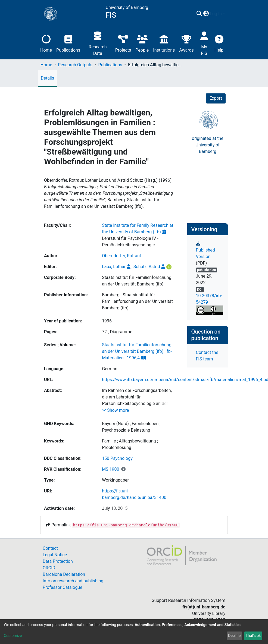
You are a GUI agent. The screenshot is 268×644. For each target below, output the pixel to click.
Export (216, 98)
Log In (216, 14)
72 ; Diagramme (117, 332)
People (142, 43)
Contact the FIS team (207, 356)
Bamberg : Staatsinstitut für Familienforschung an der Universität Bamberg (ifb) (137, 301)
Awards (186, 43)
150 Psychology (117, 458)
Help (219, 43)
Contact (50, 548)
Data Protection (58, 561)
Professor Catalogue (63, 587)
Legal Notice (55, 555)
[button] (206, 14)
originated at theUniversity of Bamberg (208, 145)
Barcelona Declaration (64, 574)
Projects (123, 43)
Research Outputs (75, 65)
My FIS (204, 43)
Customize (13, 636)
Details (47, 78)
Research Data (98, 43)
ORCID (49, 568)
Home (46, 43)
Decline (234, 636)
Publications (68, 43)
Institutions (164, 43)
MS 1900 (110, 469)
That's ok (253, 636)
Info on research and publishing (73, 581)
